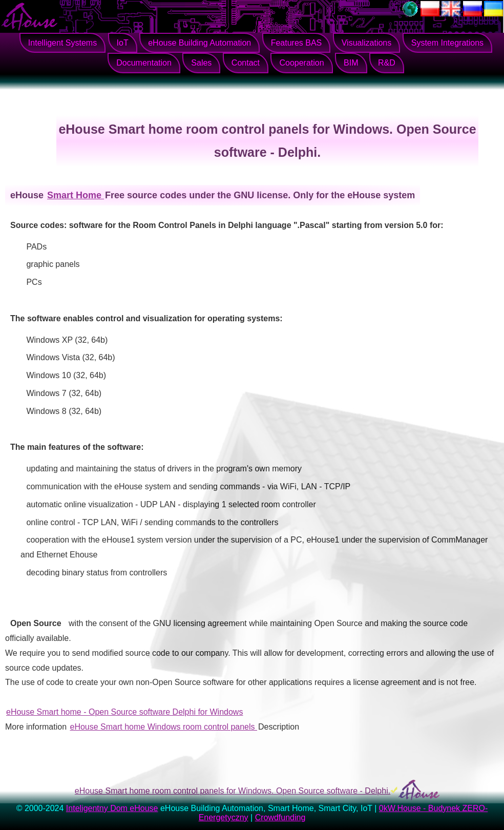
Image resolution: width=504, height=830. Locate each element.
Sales (201, 63)
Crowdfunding (280, 817)
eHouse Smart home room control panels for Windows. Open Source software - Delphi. (233, 791)
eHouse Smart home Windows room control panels (164, 727)
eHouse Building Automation (199, 43)
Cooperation (301, 63)
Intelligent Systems (62, 43)
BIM (351, 63)
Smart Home (76, 195)
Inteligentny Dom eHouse (112, 808)
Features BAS (297, 43)
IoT (123, 43)
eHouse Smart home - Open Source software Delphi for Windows (124, 712)
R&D (387, 63)
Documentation (144, 63)
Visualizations (367, 43)
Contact (246, 63)
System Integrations (447, 43)
